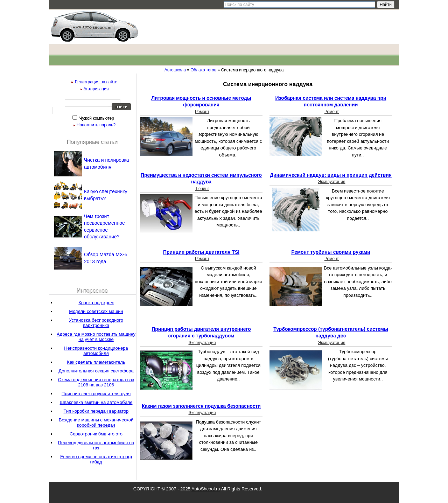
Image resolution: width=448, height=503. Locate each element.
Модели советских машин (96, 311)
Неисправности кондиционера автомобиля (96, 351)
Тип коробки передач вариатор (96, 411)
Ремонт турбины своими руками (331, 252)
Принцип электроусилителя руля (96, 394)
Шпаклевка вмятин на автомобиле (96, 402)
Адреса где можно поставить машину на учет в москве (96, 337)
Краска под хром (96, 303)
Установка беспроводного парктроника (96, 323)
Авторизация (96, 89)
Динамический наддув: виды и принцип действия (331, 175)
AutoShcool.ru (206, 489)
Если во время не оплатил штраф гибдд (96, 459)
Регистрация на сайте (96, 82)
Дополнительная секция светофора (96, 371)
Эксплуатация (332, 182)
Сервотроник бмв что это (96, 434)
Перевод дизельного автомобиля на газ (96, 445)
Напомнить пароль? (96, 125)
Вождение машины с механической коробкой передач (96, 422)
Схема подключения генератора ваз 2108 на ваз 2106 (96, 382)
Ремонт (202, 112)
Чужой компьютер (96, 118)
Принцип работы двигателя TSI (201, 252)
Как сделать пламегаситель (96, 362)
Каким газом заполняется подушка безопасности (201, 406)
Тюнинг (202, 189)
